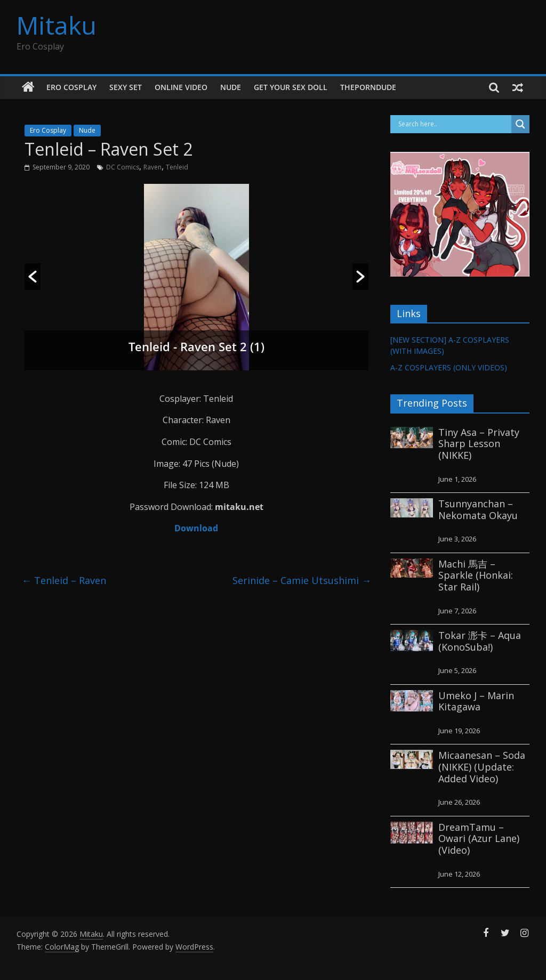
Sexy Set (126, 87)
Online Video (181, 87)
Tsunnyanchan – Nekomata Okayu (478, 509)
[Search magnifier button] (520, 124)
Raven (152, 167)
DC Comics (123, 167)
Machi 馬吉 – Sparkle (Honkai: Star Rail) (476, 575)
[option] (197, 277)
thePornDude (368, 87)
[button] (33, 277)
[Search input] (454, 124)
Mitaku (57, 25)
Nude (231, 87)
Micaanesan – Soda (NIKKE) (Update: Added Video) (482, 767)
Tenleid (177, 167)
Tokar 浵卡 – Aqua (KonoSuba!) (480, 641)
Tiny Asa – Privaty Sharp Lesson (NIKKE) (479, 444)
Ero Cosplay (71, 87)
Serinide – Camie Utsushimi (302, 580)
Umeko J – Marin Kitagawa (476, 701)
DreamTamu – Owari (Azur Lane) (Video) (479, 839)
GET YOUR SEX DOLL (291, 87)
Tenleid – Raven (64, 580)
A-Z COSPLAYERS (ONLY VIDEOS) (449, 367)
